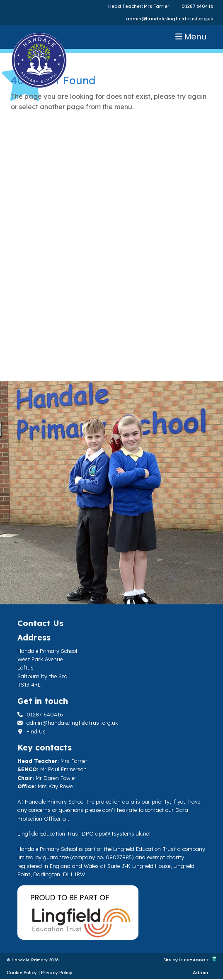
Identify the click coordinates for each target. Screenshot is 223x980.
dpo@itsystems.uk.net (123, 833)
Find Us (32, 731)
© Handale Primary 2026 (33, 960)
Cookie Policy (22, 973)
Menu (191, 37)
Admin (200, 973)
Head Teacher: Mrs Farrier (139, 6)
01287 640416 (197, 6)
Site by (171, 960)
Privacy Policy (57, 973)
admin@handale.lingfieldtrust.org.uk (170, 19)
